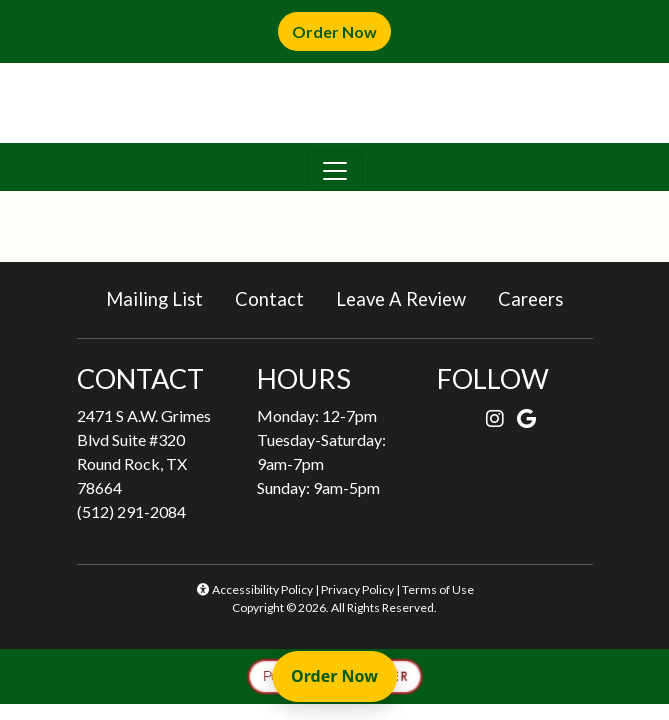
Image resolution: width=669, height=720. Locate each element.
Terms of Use (438, 589)
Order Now (341, 30)
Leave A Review (409, 297)
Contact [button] (277, 297)
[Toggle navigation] (335, 171)
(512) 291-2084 (131, 511)
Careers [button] (538, 297)
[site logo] (335, 103)
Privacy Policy (357, 589)
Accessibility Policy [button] (254, 589)
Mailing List (154, 299)
